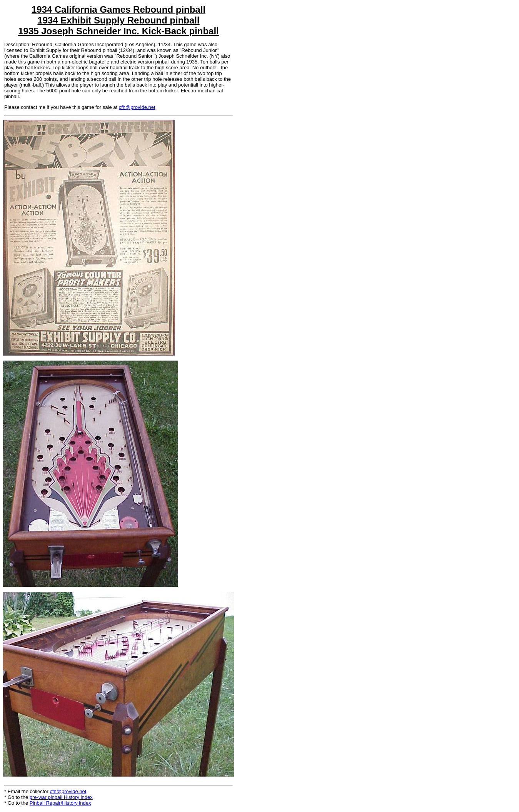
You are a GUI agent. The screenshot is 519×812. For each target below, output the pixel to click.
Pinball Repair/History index (60, 803)
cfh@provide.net (137, 107)
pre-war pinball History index (61, 797)
